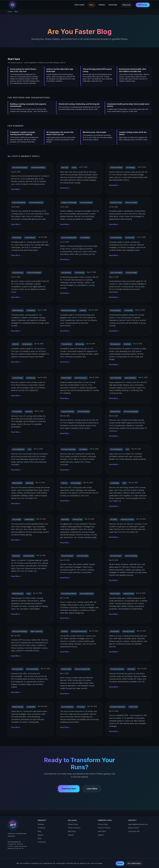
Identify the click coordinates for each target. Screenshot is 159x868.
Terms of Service (74, 828)
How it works (79, 5)
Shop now (126, 5)
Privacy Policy (73, 824)
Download (41, 828)
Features (41, 824)
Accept (120, 863)
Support (41, 835)
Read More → (17, 192)
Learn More (92, 789)
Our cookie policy (134, 863)
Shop (40, 838)
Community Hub (134, 831)
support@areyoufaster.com (138, 824)
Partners (102, 5)
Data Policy (72, 831)
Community (113, 5)
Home (10, 12)
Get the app (143, 5)
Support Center (134, 828)
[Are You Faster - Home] (12, 5)
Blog (91, 5)
